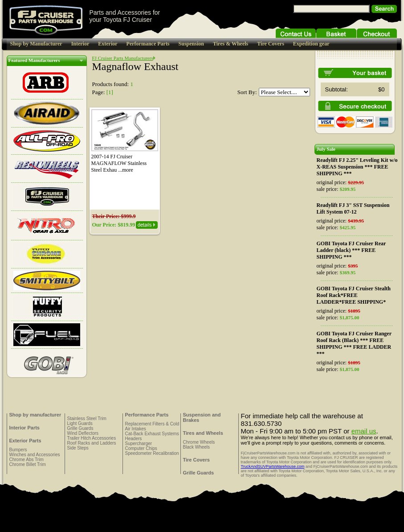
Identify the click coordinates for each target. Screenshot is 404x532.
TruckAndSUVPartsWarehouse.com (273, 466)
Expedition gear (311, 44)
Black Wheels (197, 447)
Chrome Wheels (199, 442)
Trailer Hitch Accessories (92, 438)
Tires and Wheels (203, 433)
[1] (110, 92)
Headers (134, 439)
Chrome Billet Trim (28, 464)
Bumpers (18, 450)
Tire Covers (271, 44)
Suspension (191, 44)
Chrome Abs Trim (27, 460)
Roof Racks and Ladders (92, 443)
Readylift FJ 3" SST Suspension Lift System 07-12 (353, 208)
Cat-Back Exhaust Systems (152, 434)
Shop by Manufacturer (36, 44)
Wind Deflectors (83, 433)
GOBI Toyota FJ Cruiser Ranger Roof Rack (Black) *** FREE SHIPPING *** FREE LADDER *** (354, 344)
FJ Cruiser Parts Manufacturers (123, 58)
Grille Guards (80, 428)
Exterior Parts (25, 441)
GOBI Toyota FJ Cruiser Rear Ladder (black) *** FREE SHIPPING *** (351, 250)
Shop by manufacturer (35, 415)
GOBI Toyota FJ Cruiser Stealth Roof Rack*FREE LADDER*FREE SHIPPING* (354, 295)
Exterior (108, 44)
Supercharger (139, 443)
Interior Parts (24, 428)
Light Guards (80, 423)
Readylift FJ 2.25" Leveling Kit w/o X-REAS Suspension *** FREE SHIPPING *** (357, 167)
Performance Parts (148, 44)
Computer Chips (141, 448)
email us (364, 431)
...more (126, 170)
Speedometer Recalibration (152, 453)
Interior (80, 44)
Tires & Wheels (231, 44)
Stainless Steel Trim (87, 419)
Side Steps (78, 448)
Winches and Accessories (35, 455)
